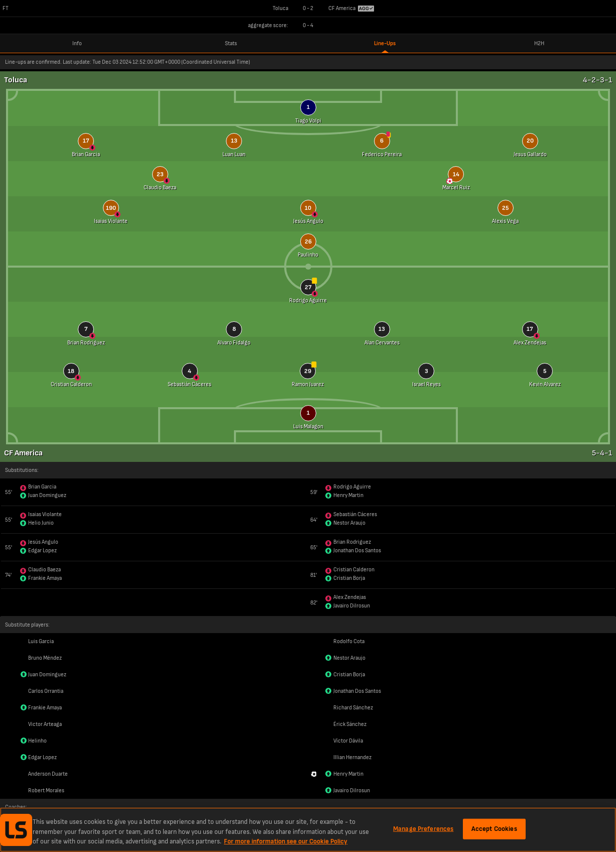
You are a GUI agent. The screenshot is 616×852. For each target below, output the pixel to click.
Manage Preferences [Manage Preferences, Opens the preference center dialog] (423, 828)
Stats (231, 43)
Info (77, 43)
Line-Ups (385, 43)
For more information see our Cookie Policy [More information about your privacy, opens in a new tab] (286, 841)
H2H (539, 43)
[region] (308, 830)
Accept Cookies (494, 828)
